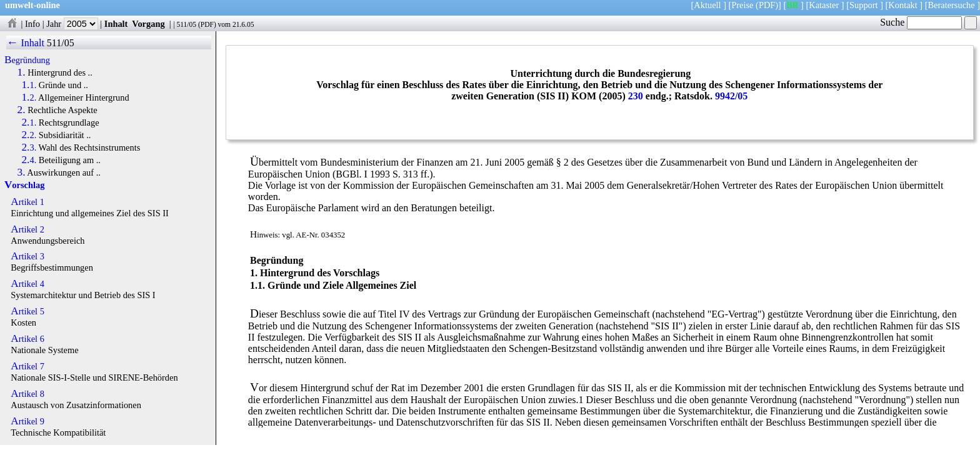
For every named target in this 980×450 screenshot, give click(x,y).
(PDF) (767, 5)
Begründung (27, 60)
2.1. (29, 122)
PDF (207, 24)
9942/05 (731, 96)
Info (32, 24)
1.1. (29, 85)
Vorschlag (24, 185)
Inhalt (116, 24)
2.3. (29, 147)
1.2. (29, 97)
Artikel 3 (27, 256)
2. (22, 110)
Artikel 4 (27, 284)
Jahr (72, 24)
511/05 (186, 24)
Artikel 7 (27, 366)
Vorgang (148, 24)
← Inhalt (25, 43)
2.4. (29, 160)
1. (22, 72)
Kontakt (902, 5)
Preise (742, 5)
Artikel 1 (27, 202)
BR (792, 5)
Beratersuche (952, 5)
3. (22, 172)
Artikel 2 (27, 229)
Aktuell (707, 5)
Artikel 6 (27, 339)
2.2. (29, 135)
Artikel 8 (27, 394)
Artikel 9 (27, 421)
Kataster (824, 5)
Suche (921, 22)
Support (864, 5)
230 (636, 96)
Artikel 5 (27, 311)
